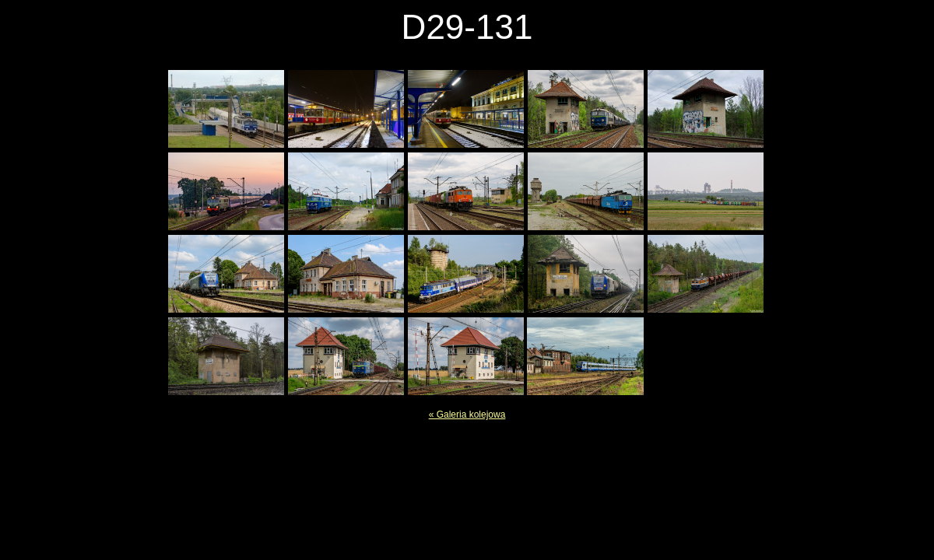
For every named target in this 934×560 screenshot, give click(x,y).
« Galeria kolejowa (467, 415)
